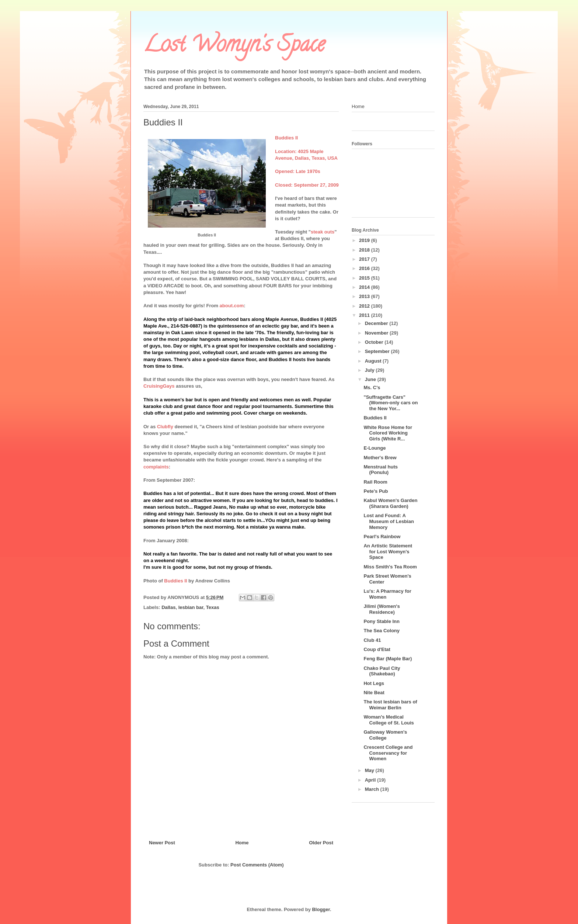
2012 (365, 306)
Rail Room (375, 482)
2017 (365, 259)
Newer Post (162, 843)
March (373, 789)
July (370, 370)
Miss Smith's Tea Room (390, 567)
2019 (365, 240)
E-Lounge (375, 448)
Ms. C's (372, 387)
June (371, 379)
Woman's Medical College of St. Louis (389, 720)
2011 (365, 315)
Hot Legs (374, 683)
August (374, 361)
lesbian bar (191, 607)
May (370, 770)
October (375, 342)
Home (242, 843)
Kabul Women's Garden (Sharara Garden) (390, 503)
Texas (213, 607)
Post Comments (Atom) (257, 865)
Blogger (321, 909)
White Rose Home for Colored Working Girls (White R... (388, 433)
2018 (365, 250)
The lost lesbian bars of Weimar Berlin (390, 705)
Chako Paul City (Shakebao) (382, 671)
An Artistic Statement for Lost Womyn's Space (388, 551)
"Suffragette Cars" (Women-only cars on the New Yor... (391, 403)
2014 (365, 287)
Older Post (321, 843)
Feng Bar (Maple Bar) (388, 659)
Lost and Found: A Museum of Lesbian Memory (389, 521)
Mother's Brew (380, 458)
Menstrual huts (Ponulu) (380, 470)
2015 (365, 278)
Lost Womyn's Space (234, 46)
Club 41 (372, 640)
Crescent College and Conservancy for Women (388, 753)
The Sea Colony (382, 631)
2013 (365, 296)
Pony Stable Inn (382, 621)
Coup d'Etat (377, 649)
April (371, 780)
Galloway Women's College (385, 735)
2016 (365, 268)
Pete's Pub (376, 491)
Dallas (168, 607)
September (378, 351)
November (377, 333)
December (377, 323)
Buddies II (375, 418)
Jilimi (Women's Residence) (382, 609)
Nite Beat (374, 693)
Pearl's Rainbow (382, 537)
